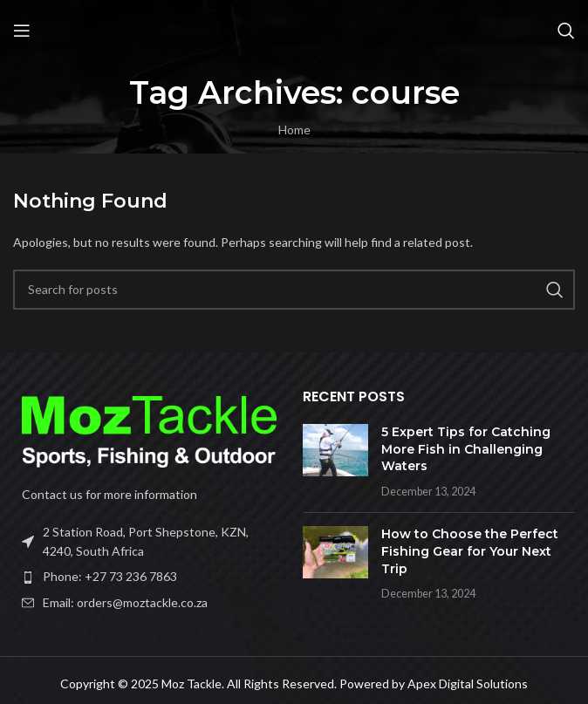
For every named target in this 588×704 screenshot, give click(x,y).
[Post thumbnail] (335, 461)
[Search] (566, 31)
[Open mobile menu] (22, 31)
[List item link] (149, 577)
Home (294, 130)
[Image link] (149, 430)
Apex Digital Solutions (468, 683)
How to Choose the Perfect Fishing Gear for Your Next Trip (470, 551)
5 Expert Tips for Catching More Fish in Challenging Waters (466, 449)
